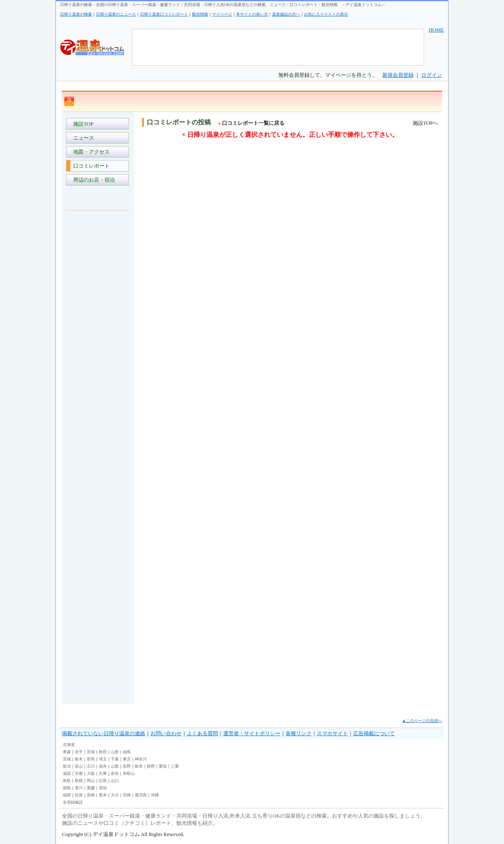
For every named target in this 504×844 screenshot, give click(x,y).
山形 (115, 752)
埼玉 (103, 759)
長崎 (91, 795)
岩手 (79, 752)
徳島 (67, 788)
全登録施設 (73, 802)
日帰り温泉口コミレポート (164, 14)
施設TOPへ (425, 123)
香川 (79, 788)
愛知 (163, 766)
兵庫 (103, 773)
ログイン (432, 75)
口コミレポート (90, 166)
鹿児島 (141, 795)
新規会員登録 (398, 75)
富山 (79, 766)
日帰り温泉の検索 (76, 14)
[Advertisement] (98, 336)
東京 (127, 759)
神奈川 (141, 759)
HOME (436, 30)
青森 (67, 752)
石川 (91, 766)
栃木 (79, 759)
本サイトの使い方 (252, 14)
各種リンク (299, 733)
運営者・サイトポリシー (252, 733)
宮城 (91, 752)
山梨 (115, 766)
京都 (79, 773)
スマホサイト (332, 733)
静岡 (151, 766)
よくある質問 (202, 733)
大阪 (91, 773)
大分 (115, 795)
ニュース (82, 138)
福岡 (67, 795)
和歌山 (129, 773)
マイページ (222, 14)
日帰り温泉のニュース (116, 14)
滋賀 (67, 773)
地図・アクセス (90, 152)
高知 (103, 788)
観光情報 (200, 14)
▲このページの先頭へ (422, 721)
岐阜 (139, 766)
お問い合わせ (166, 733)
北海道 (69, 745)
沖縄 (155, 795)
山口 (115, 781)
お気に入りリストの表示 (326, 14)
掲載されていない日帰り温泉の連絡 (104, 733)
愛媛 (91, 788)
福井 (103, 766)
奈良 (115, 773)
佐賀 (79, 795)
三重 (175, 766)
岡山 (91, 781)
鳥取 (67, 781)
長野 (127, 766)
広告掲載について (374, 733)
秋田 (103, 752)
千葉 (115, 759)
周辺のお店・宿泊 (93, 180)
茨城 (67, 759)
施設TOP (82, 124)
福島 (127, 752)
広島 (103, 781)
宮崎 (127, 795)
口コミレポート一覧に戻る (251, 123)
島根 (79, 781)
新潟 (67, 766)
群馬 (91, 759)
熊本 (103, 795)
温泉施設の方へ (286, 14)
